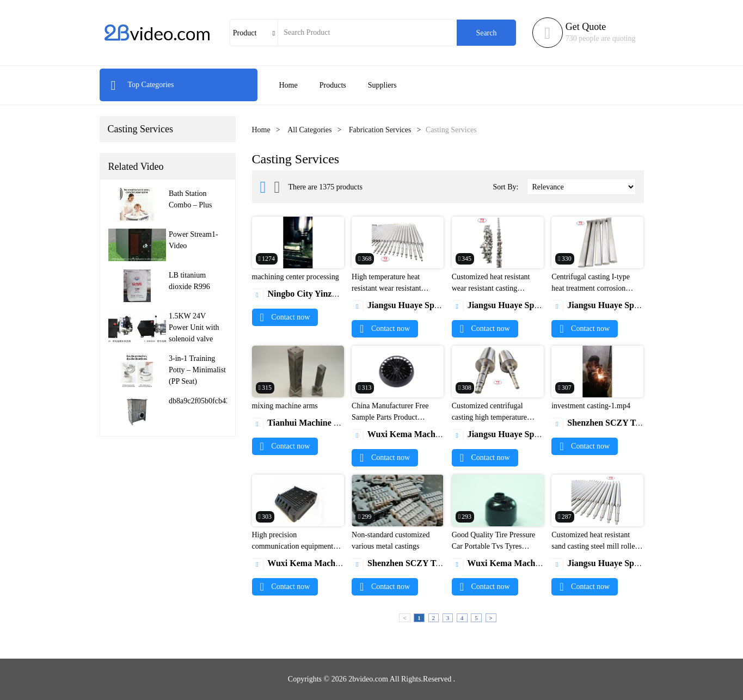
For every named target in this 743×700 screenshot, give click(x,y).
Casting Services (140, 129)
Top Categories (142, 85)
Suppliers (382, 85)
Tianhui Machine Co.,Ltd (307, 423)
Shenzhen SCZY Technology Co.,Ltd (627, 423)
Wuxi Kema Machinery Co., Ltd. (421, 434)
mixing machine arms (285, 406)
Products (333, 85)
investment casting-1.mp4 (591, 406)
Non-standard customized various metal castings (391, 541)
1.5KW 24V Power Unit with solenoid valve (194, 327)
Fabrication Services (380, 130)
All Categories (309, 130)
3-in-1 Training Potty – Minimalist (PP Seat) (197, 370)
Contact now (285, 317)
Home (288, 85)
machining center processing (296, 277)
